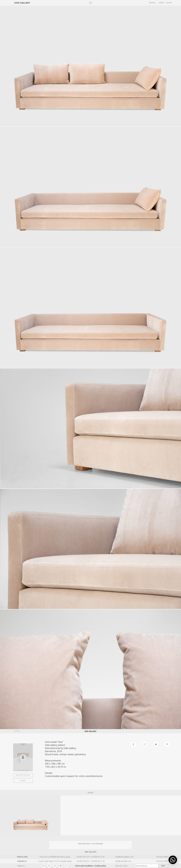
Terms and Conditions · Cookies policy (90, 866)
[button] (173, 860)
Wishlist (152, 3)
